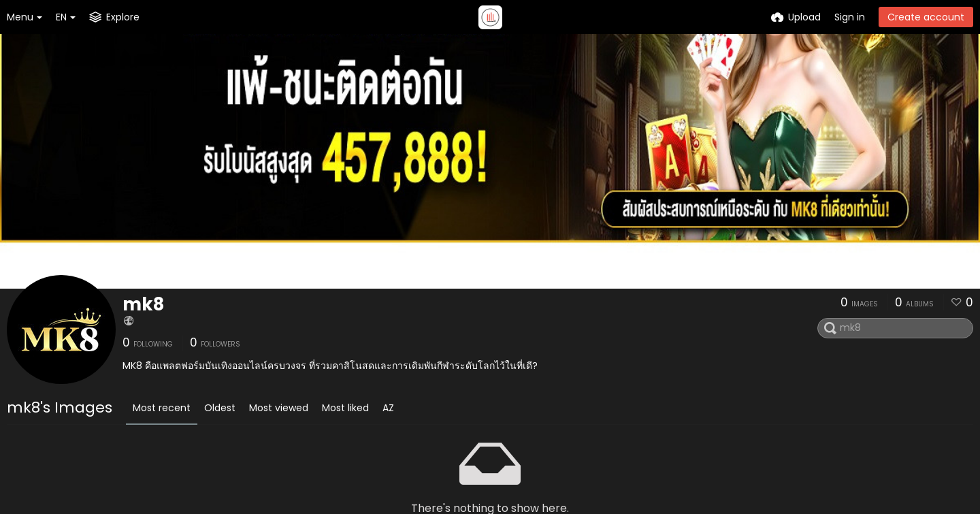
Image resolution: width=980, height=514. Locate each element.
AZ (388, 408)
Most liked (345, 408)
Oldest (220, 408)
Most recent (162, 408)
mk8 (143, 304)
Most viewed (279, 408)
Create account (926, 17)
